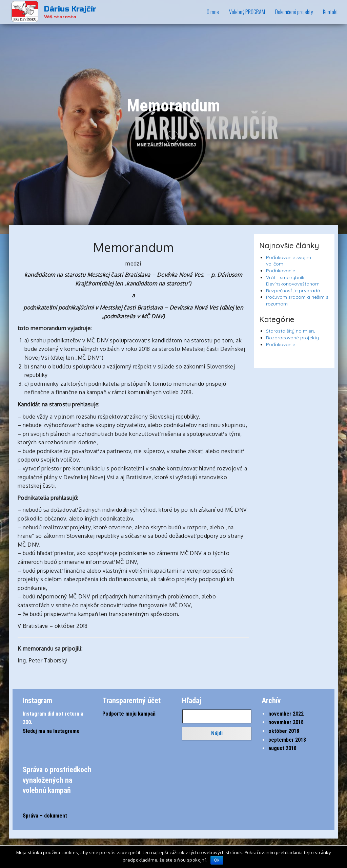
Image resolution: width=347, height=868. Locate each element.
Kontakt (330, 12)
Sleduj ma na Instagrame (51, 731)
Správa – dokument (45, 816)
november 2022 (286, 714)
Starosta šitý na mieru (291, 331)
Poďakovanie (281, 271)
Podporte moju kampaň (129, 714)
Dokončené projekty (294, 12)
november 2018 (286, 722)
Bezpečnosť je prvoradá (293, 291)
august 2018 (282, 748)
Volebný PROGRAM (247, 12)
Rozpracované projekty (292, 338)
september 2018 (287, 740)
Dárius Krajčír (70, 9)
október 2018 (284, 731)
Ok (217, 860)
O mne (213, 12)
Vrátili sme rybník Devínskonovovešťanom (293, 281)
